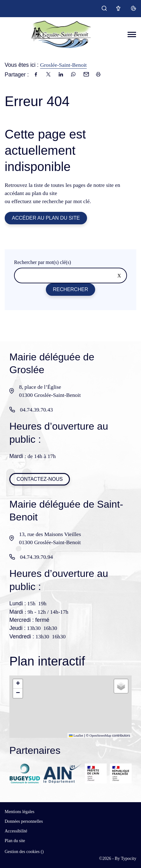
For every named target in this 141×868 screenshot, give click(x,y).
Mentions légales (19, 812)
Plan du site (15, 841)
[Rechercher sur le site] (70, 276)
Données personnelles (24, 821)
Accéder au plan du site (46, 218)
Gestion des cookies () (24, 852)
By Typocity (126, 858)
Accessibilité (16, 831)
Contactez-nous (40, 479)
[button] (18, 684)
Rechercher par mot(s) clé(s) (43, 262)
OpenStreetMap (100, 735)
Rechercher (71, 289)
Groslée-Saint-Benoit (63, 65)
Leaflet (76, 735)
